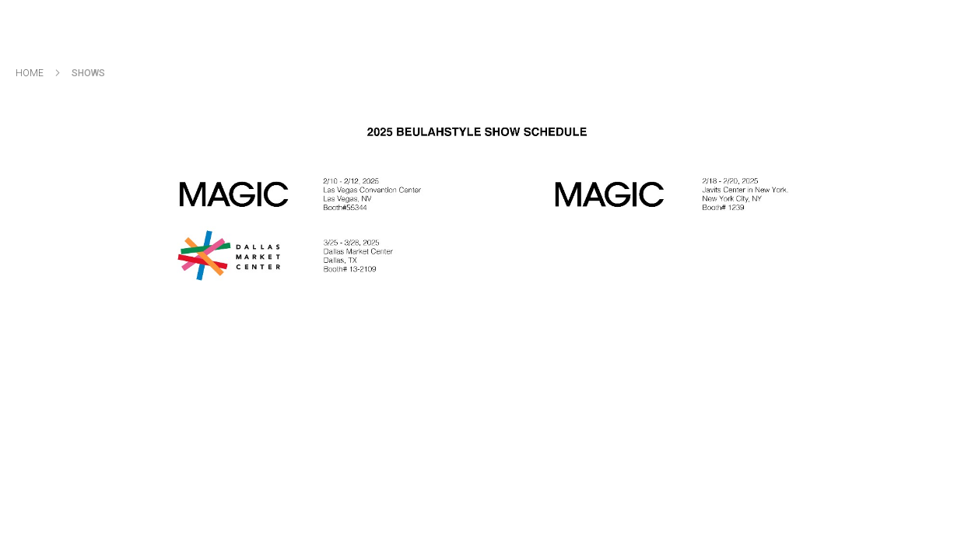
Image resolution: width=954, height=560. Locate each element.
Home (31, 73)
